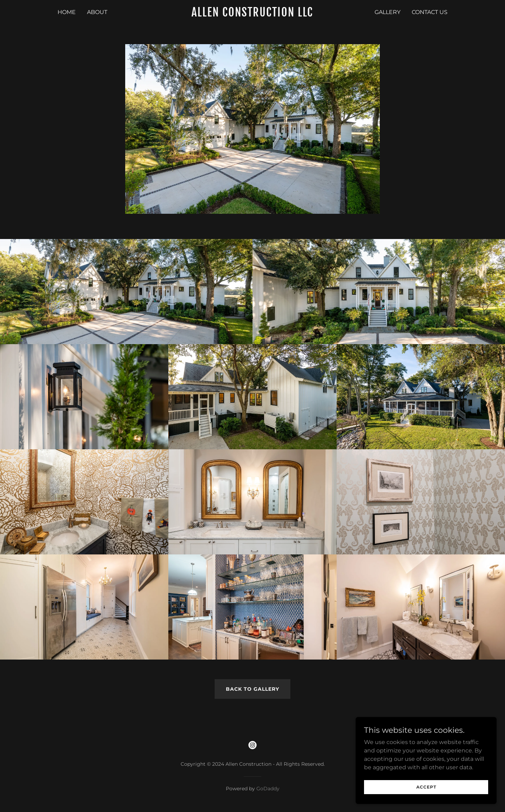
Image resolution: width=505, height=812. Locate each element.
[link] (253, 15)
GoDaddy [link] (268, 789)
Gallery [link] (388, 12)
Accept (427, 787)
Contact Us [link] (430, 12)
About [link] (97, 12)
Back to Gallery (252, 689)
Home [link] (67, 12)
